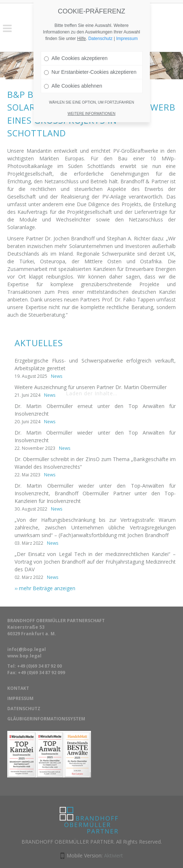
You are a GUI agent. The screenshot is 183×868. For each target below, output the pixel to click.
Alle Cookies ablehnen (73, 77)
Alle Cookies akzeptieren (76, 50)
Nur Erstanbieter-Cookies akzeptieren (90, 64)
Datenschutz (101, 30)
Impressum (127, 30)
